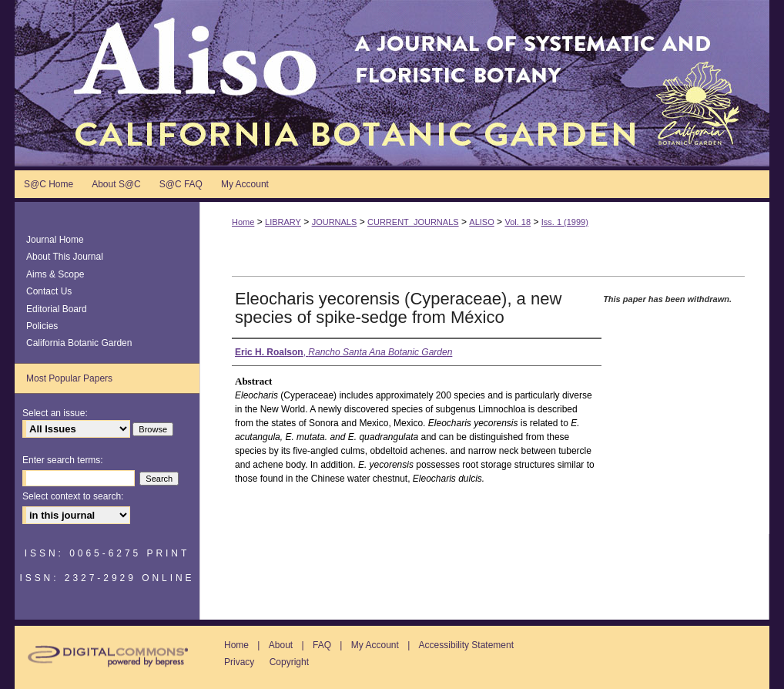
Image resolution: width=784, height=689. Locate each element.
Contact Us (49, 291)
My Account (375, 645)
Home (243, 222)
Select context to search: (73, 496)
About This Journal (65, 257)
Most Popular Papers (69, 378)
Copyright (289, 662)
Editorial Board (57, 309)
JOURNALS (335, 222)
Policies (42, 326)
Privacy (239, 662)
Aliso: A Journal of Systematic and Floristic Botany (392, 83)
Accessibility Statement (466, 645)
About (281, 645)
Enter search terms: (63, 460)
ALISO (481, 222)
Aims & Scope (55, 274)
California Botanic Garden (79, 343)
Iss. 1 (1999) (565, 222)
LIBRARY (283, 222)
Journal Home (55, 240)
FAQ (322, 645)
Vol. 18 (518, 222)
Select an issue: (55, 413)
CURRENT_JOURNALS (413, 222)
